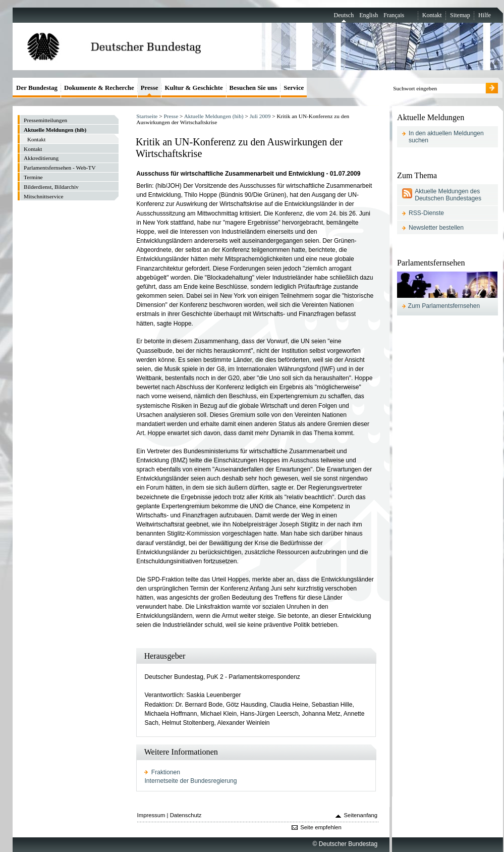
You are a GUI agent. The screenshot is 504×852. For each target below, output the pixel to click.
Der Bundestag (37, 88)
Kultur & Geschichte (193, 88)
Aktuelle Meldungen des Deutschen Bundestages (448, 195)
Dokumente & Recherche (99, 88)
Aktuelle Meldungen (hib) (214, 116)
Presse (171, 116)
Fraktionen (166, 772)
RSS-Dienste (426, 213)
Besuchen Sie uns (254, 88)
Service (294, 88)
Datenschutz (186, 815)
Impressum (151, 815)
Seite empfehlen (321, 827)
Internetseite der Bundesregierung (190, 781)
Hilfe (485, 15)
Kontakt (432, 15)
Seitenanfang (361, 815)
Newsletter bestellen (436, 228)
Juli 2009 (260, 116)
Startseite (147, 116)
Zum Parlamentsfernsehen (444, 306)
